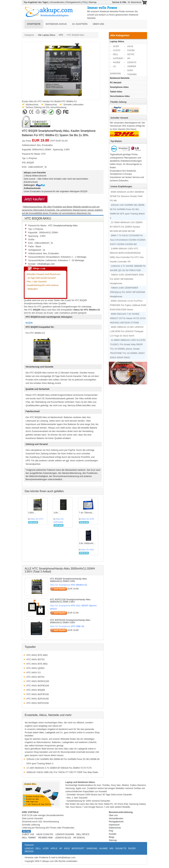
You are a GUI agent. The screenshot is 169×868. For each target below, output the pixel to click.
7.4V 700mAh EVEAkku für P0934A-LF (86, 513)
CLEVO (117, 50)
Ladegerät (50, 733)
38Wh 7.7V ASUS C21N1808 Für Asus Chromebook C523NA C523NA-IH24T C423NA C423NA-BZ (128, 240)
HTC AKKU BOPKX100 (38, 681)
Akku (42, 733)
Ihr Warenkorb (137, 2)
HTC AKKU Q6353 (35, 668)
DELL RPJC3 (83, 834)
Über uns (98, 24)
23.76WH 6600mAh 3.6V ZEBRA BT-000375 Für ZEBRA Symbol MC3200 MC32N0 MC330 (126, 227)
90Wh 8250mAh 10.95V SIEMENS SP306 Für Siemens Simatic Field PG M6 (127, 196)
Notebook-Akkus (56, 24)
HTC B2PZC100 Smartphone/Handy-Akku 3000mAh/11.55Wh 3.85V (70, 601)
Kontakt (112, 834)
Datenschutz (115, 828)
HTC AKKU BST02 (35, 659)
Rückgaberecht (73, 2)
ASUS (130, 46)
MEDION (29, 851)
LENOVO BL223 (63, 838)
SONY (130, 70)
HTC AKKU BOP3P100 (38, 694)
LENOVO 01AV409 (65, 834)
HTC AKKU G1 (34, 673)
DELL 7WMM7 (29, 838)
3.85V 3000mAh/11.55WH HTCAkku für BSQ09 (37, 513)
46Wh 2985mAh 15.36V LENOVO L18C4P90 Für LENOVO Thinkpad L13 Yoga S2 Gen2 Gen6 (127, 331)
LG (114, 66)
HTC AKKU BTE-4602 (37, 655)
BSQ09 (84, 191)
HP (129, 58)
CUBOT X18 (28, 834)
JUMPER (132, 66)
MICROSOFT (78, 848)
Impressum (114, 825)
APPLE (54, 848)
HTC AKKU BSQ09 (36, 690)
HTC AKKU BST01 (35, 677)
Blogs (112, 837)
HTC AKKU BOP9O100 (38, 686)
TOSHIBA (132, 74)
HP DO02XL (79, 838)
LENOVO (132, 62)
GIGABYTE (121, 848)
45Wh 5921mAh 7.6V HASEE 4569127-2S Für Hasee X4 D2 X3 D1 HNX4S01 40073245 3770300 (128, 318)
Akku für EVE (87, 519)
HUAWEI (103, 848)
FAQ (85, 2)
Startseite (34, 24)
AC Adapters (80, 24)
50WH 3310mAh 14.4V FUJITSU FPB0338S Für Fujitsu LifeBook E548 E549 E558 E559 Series (128, 305)
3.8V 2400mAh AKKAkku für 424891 (86, 544)
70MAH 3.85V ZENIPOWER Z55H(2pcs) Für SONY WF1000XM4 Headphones (128, 292)
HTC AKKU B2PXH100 (38, 703)
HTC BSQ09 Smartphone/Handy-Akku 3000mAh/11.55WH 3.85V (68, 580)
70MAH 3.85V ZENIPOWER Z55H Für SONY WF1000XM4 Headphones (127, 279)
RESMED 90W (45, 838)
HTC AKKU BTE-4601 (37, 664)
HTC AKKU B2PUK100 (38, 699)
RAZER (132, 848)
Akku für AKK (87, 550)
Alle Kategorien (120, 35)
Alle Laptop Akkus (47, 35)
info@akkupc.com (46, 264)
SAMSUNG (115, 74)
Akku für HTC (37, 519)
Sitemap (92, 2)
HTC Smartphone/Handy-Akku (63, 226)
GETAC (131, 54)
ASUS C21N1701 (45, 834)
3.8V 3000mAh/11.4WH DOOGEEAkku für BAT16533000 (62, 513)
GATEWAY (118, 58)
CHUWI (131, 50)
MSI (111, 848)
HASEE (117, 62)
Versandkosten (57, 2)
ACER (116, 46)
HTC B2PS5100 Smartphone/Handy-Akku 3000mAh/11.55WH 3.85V (70, 621)
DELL (116, 54)
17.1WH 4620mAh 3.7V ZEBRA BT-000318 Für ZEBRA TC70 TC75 (59, 768)
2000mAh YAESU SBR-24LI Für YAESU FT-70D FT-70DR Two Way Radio (62, 772)
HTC (61, 35)
